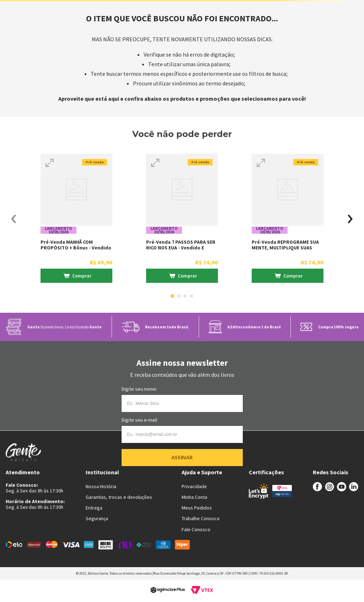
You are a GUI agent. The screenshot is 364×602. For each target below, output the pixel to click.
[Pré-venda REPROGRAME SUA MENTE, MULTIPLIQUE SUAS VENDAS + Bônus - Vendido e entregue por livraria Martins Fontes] (288, 219)
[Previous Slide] (14, 219)
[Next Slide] (350, 219)
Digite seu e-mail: (140, 420)
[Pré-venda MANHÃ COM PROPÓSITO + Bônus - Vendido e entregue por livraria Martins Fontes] (76, 219)
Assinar (182, 457)
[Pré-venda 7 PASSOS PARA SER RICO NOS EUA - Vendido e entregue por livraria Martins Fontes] (182, 219)
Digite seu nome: (139, 389)
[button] (50, 163)
